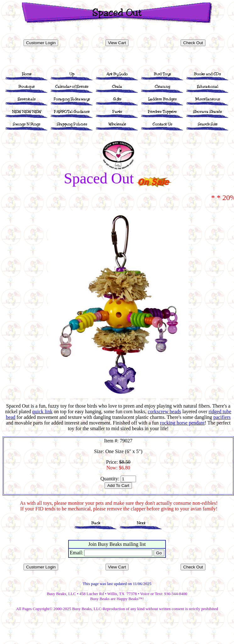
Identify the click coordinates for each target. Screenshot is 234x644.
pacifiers (222, 417)
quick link (42, 412)
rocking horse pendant (182, 423)
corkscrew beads (164, 412)
